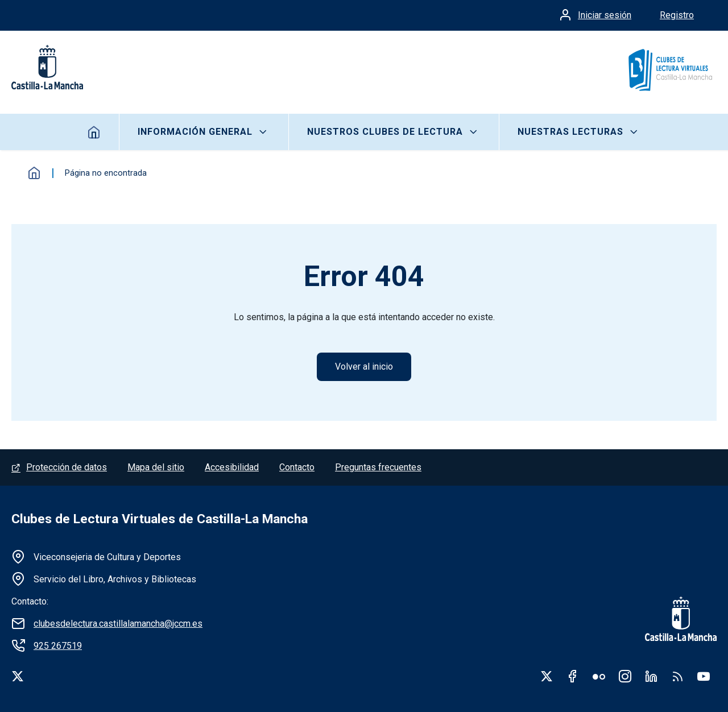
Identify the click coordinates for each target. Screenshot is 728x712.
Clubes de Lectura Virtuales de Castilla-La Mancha (160, 519)
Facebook (573, 676)
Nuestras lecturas (570, 132)
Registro (677, 15)
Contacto (297, 467)
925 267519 (58, 646)
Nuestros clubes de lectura (385, 132)
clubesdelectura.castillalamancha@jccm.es (118, 624)
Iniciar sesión (605, 15)
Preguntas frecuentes (378, 467)
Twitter (547, 676)
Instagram (625, 676)
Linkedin (651, 676)
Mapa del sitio (156, 467)
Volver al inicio (364, 367)
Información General (195, 132)
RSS (677, 676)
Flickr (599, 676)
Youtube (704, 676)
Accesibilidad (232, 467)
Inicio (94, 132)
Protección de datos (67, 467)
